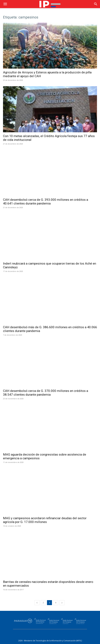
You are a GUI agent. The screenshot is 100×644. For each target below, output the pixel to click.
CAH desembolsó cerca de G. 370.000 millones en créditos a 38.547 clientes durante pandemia (46, 393)
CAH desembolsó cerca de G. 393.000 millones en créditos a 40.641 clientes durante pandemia (46, 202)
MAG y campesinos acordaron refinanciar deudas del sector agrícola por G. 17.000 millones (45, 520)
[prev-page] (37, 603)
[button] (5, 4)
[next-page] (62, 603)
